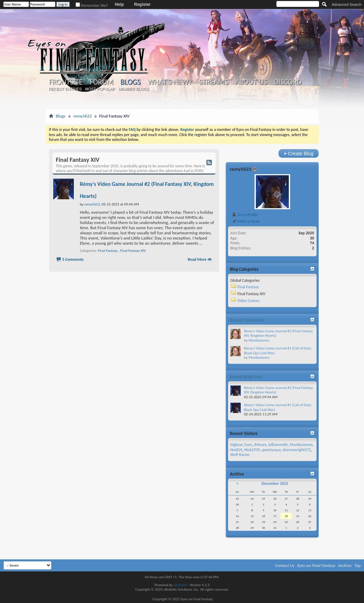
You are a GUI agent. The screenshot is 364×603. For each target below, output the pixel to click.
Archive (345, 565)
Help (119, 4)
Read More (197, 259)
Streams (214, 82)
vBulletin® (181, 585)
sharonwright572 (297, 450)
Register (142, 4)
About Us (251, 82)
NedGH (236, 450)
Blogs (131, 82)
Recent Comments (247, 320)
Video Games (248, 301)
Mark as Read (245, 221)
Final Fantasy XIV (133, 251)
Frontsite (66, 82)
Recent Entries (65, 89)
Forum (101, 82)
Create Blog (299, 153)
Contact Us (285, 565)
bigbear (237, 445)
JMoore (260, 445)
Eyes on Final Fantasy (316, 565)
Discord (288, 82)
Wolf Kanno (240, 455)
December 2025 (275, 483)
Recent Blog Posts (246, 377)
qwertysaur (271, 450)
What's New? (170, 82)
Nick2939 (252, 450)
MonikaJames (259, 340)
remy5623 (83, 116)
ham (248, 445)
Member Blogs (134, 89)
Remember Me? (92, 5)
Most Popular (100, 89)
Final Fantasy (108, 251)
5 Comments (73, 259)
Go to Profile (245, 215)
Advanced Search (347, 4)
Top (358, 565)
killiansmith (278, 445)
